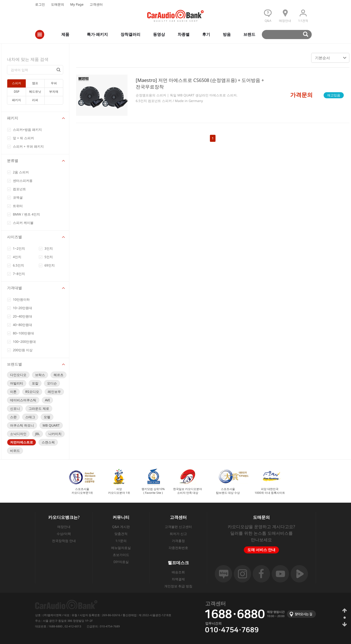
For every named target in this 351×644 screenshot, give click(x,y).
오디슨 (52, 383)
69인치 (50, 265)
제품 (65, 34)
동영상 (159, 34)
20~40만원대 (22, 316)
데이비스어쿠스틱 (23, 400)
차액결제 (178, 579)
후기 (206, 34)
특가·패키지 (97, 34)
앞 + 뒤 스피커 (23, 138)
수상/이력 (64, 534)
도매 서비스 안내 (261, 550)
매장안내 (64, 527)
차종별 (184, 34)
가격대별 (15, 288)
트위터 (18, 206)
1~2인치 (19, 248)
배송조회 (178, 572)
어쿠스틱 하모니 (22, 425)
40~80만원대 (22, 325)
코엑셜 (18, 197)
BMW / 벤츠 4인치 (26, 214)
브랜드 (249, 34)
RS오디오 (32, 392)
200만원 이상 (23, 350)
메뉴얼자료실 (121, 548)
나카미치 (55, 434)
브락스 (40, 375)
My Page (77, 4)
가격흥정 (178, 541)
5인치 (49, 257)
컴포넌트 (19, 189)
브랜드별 (15, 364)
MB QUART (51, 425)
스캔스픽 (48, 442)
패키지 (13, 118)
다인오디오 (18, 375)
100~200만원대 (24, 342)
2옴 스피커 (21, 172)
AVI (47, 400)
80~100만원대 (23, 333)
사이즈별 (15, 237)
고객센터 (96, 4)
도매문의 (58, 4)
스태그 (30, 417)
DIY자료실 (121, 562)
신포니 (15, 408)
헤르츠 (58, 375)
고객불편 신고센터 (178, 527)
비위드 (15, 451)
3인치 (49, 248)
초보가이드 (121, 555)
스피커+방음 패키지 (27, 130)
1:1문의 (121, 541)
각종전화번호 (178, 548)
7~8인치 (19, 274)
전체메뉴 (40, 35)
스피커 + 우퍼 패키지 (28, 146)
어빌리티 (17, 383)
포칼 (35, 383)
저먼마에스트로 (22, 442)
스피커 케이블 (23, 223)
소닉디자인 (18, 434)
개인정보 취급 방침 (178, 586)
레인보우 (54, 392)
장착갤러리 (130, 34)
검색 (289, 35)
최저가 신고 (178, 534)
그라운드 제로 (39, 408)
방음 (227, 34)
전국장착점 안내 (64, 541)
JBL (37, 434)
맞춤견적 (121, 534)
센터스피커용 (23, 181)
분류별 (13, 161)
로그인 (40, 4)
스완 (13, 417)
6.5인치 (18, 265)
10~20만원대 (22, 308)
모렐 (47, 417)
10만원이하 (21, 299)
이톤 (13, 392)
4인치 (17, 257)
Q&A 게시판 (121, 527)
